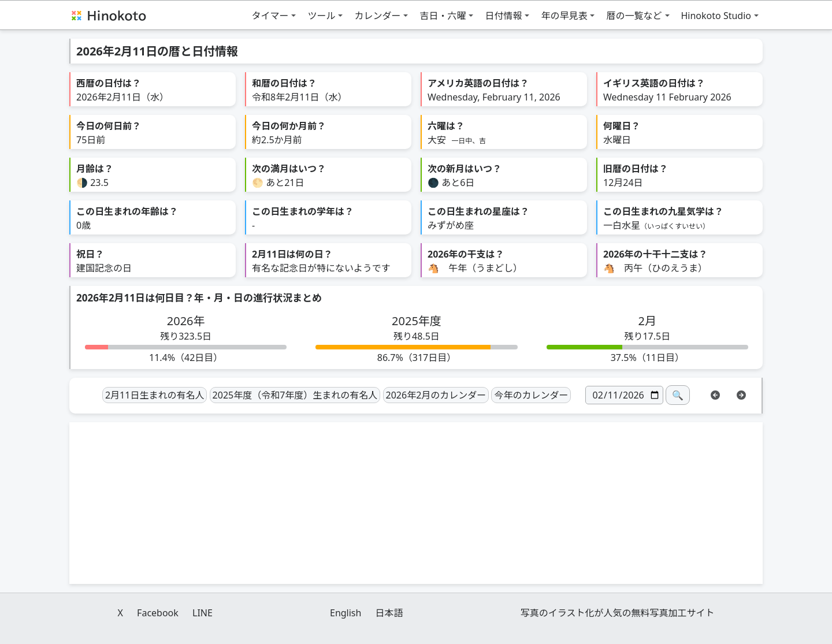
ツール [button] (321, 16)
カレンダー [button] (377, 16)
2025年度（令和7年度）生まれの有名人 (295, 395)
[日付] (624, 395)
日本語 (389, 613)
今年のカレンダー (531, 395)
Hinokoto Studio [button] (716, 16)
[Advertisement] (416, 503)
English (346, 613)
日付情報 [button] (503, 16)
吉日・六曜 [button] (443, 16)
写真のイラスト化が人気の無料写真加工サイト (618, 613)
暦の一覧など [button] (634, 16)
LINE (203, 613)
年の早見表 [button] (564, 16)
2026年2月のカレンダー (436, 395)
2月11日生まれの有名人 (155, 395)
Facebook (158, 613)
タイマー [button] (270, 16)
